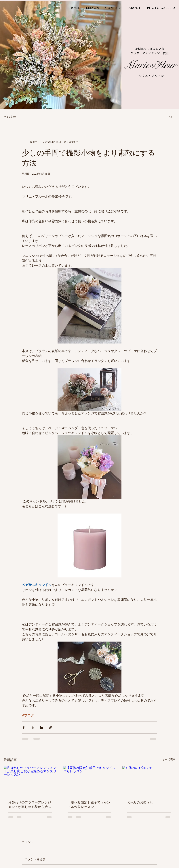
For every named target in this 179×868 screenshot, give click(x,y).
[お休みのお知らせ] (149, 781)
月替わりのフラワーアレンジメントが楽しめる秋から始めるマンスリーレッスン (30, 805)
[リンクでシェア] (51, 727)
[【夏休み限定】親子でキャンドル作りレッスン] (90, 781)
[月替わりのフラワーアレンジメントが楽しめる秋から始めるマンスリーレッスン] (30, 781)
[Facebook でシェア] (24, 727)
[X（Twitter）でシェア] (33, 727)
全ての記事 (10, 117)
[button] (171, 117)
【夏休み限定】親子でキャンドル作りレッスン (89, 805)
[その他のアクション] (155, 142)
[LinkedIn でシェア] (42, 727)
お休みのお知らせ (140, 802)
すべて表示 (169, 759)
